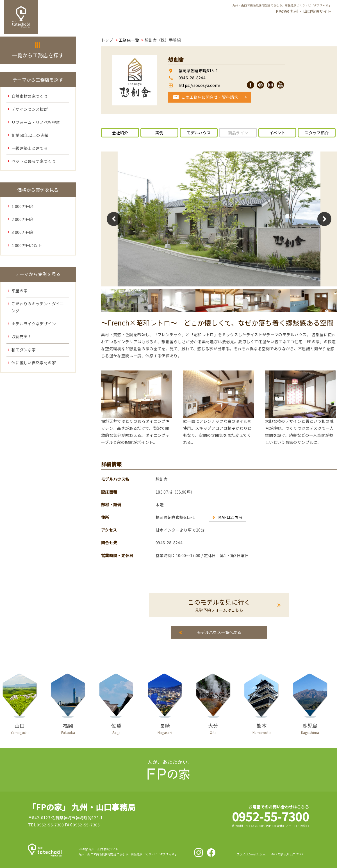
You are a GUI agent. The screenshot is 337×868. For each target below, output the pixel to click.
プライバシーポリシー (251, 854)
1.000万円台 (23, 206)
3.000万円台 (23, 232)
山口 (20, 727)
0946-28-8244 (192, 78)
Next (324, 219)
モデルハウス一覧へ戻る (219, 632)
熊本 (262, 727)
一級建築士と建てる (30, 148)
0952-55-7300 (270, 816)
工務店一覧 (129, 40)
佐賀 (117, 727)
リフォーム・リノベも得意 (36, 122)
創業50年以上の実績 (30, 135)
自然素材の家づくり (30, 96)
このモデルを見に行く (219, 605)
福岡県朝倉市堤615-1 (198, 71)
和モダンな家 (24, 350)
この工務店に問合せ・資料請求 (210, 97)
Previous (114, 219)
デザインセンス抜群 (30, 109)
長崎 (165, 727)
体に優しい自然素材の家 (34, 363)
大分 (213, 727)
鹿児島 (310, 727)
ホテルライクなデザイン (34, 324)
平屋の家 (20, 291)
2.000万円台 (23, 219)
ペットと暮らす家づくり (34, 161)
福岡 (68, 727)
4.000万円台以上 (27, 245)
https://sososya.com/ (199, 85)
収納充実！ (22, 336)
